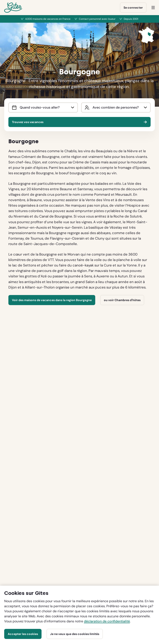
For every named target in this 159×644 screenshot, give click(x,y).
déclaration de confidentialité (107, 621)
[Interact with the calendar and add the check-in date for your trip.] (14, 108)
